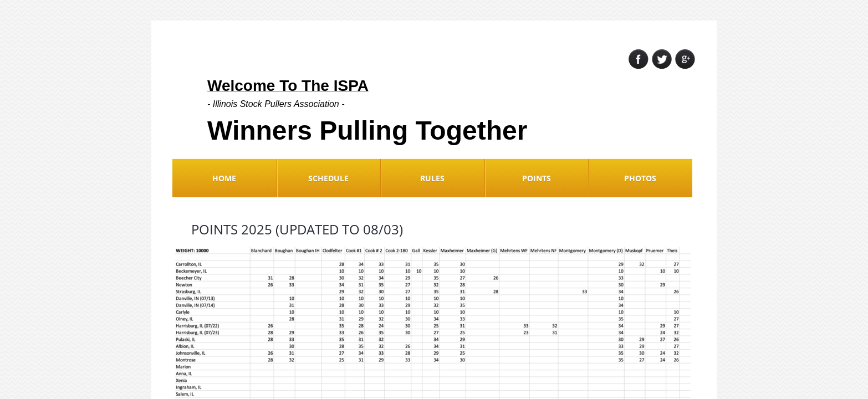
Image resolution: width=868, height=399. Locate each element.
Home (224, 178)
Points (537, 178)
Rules (432, 178)
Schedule (328, 178)
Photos (640, 178)
